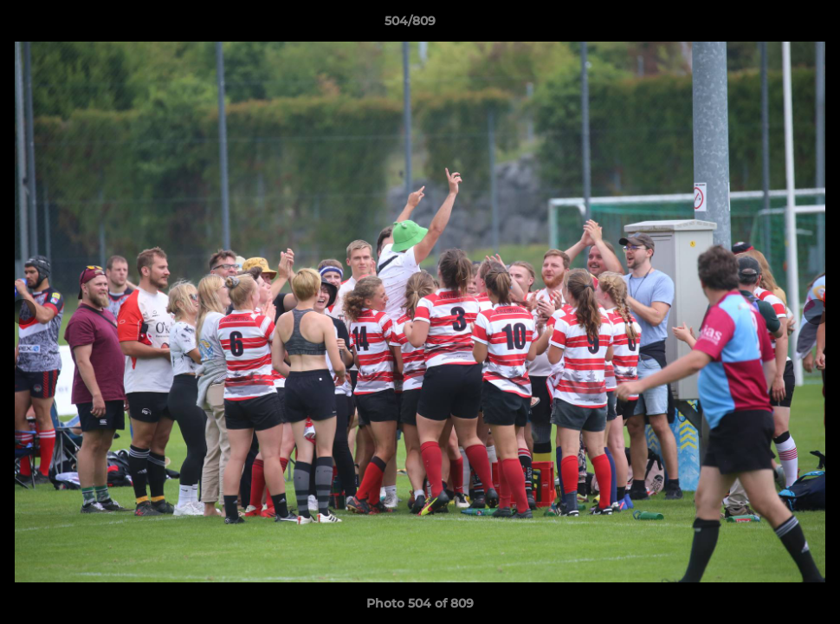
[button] (767, 25)
